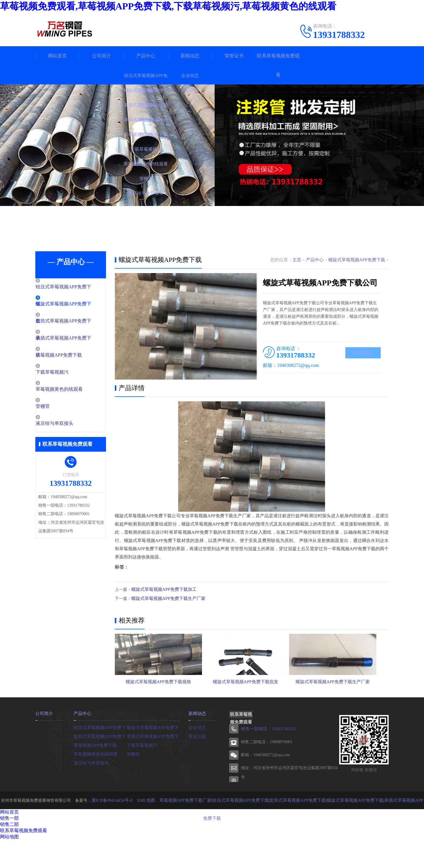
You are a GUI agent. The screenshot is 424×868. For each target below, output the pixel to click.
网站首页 (57, 56)
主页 (297, 260)
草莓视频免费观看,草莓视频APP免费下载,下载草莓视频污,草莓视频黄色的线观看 (168, 6)
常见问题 (197, 764)
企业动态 (197, 755)
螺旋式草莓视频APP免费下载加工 (162, 589)
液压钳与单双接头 (67, 426)
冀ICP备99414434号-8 (113, 828)
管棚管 (56, 409)
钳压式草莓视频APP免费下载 (100, 755)
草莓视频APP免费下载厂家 (182, 828)
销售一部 (9, 846)
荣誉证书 (234, 56)
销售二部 (9, 852)
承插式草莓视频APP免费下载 (153, 764)
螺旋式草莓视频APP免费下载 (357, 260)
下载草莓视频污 (65, 374)
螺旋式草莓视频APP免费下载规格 (158, 705)
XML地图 (145, 828)
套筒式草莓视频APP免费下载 (100, 764)
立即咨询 (363, 353)
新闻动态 (190, 56)
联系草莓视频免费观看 (278, 65)
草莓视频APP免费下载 (71, 357)
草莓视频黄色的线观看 (71, 391)
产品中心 (146, 56)
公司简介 (102, 56)
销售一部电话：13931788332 (267, 757)
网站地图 (9, 865)
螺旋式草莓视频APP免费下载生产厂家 (166, 598)
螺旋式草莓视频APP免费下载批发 (251, 705)
